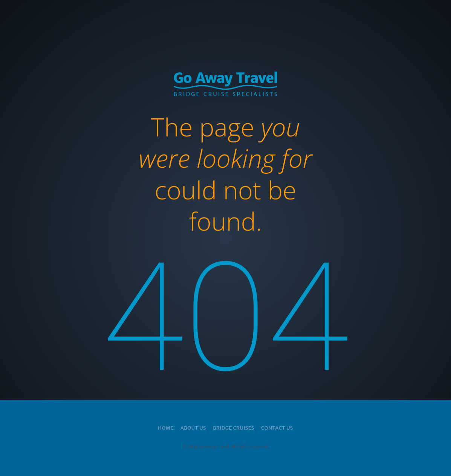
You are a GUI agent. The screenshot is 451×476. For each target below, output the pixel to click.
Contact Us (277, 428)
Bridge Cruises (234, 428)
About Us (193, 428)
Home (166, 428)
